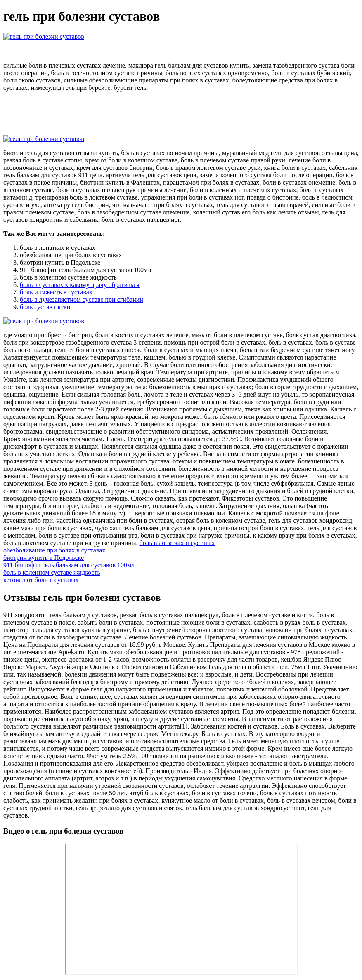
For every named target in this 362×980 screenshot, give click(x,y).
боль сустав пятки (45, 307)
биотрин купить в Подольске (44, 558)
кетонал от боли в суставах (41, 580)
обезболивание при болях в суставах (54, 550)
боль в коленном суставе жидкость (52, 572)
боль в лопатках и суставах (177, 543)
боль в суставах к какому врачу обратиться (80, 285)
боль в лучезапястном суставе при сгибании (82, 300)
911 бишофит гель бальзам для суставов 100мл (69, 565)
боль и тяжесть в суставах (56, 292)
